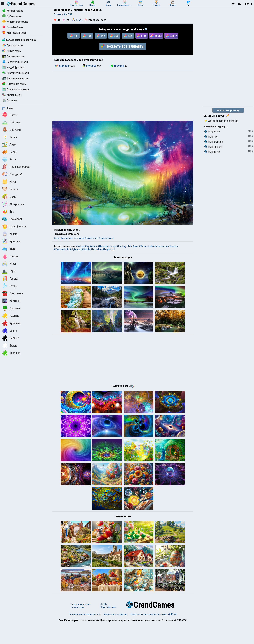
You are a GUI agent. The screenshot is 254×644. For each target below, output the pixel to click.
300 (114, 36)
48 (73, 36)
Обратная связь (108, 628)
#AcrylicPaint (109, 249)
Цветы (10, 115)
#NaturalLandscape (107, 246)
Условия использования (116, 635)
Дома (9, 197)
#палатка (72, 238)
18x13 (156, 36)
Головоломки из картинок (19, 40)
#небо (57, 238)
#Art (129, 246)
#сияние (89, 238)
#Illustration (96, 249)
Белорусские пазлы (15, 62)
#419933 (62, 66)
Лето (9, 144)
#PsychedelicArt (62, 249)
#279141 (117, 66)
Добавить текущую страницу (222, 121)
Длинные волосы (16, 167)
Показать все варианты (123, 46)
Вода (9, 249)
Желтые (11, 316)
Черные (11, 338)
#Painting (121, 246)
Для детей (12, 174)
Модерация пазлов (14, 33)
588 (128, 36)
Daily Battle (212, 132)
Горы (9, 271)
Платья (10, 256)
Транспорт (12, 219)
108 (87, 36)
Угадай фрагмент (14, 68)
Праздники (13, 293)
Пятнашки (10, 101)
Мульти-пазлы (12, 95)
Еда (8, 211)
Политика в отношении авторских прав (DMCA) (154, 635)
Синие (10, 330)
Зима (9, 159)
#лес (96, 238)
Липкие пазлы (12, 51)
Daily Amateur (213, 147)
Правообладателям (81, 625)
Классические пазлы (15, 73)
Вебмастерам (78, 628)
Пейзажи (11, 122)
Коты (9, 182)
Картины (11, 301)
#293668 (90, 66)
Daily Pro (211, 137)
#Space (135, 246)
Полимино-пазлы (13, 57)
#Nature (80, 246)
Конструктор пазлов (15, 22)
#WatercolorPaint (147, 246)
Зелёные (11, 353)
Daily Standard (214, 142)
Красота (11, 241)
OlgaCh (79, 20)
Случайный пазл (13, 27)
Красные (11, 323)
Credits (104, 625)
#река (64, 238)
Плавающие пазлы (14, 84)
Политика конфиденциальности (85, 635)
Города (10, 278)
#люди (81, 238)
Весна (10, 137)
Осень (10, 152)
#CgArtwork (76, 249)
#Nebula (86, 249)
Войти (248, 4)
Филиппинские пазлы (15, 79)
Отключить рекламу (228, 110)
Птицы (10, 286)
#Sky (87, 246)
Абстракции (13, 204)
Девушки (12, 130)
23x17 (171, 36)
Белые (10, 345)
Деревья (11, 308)
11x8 (142, 36)
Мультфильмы (14, 226)
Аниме (10, 234)
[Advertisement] (123, 96)
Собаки (10, 189)
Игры (9, 264)
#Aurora (93, 246)
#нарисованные (106, 238)
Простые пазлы (13, 46)
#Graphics (173, 246)
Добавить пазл (12, 16)
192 (101, 36)
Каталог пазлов (13, 11)
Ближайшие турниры (216, 127)
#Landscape (162, 246)
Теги (7, 108)
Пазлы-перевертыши (15, 90)
